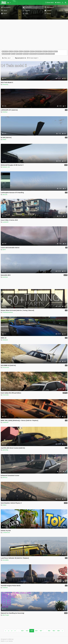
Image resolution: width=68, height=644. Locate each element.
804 (27, 631)
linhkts (4, 139)
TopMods (5, 588)
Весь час (6, 58)
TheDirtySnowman (8, 312)
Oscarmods (6, 367)
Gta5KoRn (6, 422)
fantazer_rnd (6, 167)
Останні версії (27, 58)
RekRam (5, 112)
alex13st (5, 195)
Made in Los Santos (7, 641)
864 (58, 631)
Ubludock (5, 340)
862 (49, 631)
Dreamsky (5, 84)
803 (22, 631)
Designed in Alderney (7, 639)
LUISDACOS (6, 533)
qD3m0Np (5, 450)
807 (41, 631)
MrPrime (5, 477)
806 (36, 631)
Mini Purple (6, 615)
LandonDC (6, 222)
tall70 (4, 250)
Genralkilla (6, 560)
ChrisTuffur (6, 395)
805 (32, 631)
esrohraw (5, 277)
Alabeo (4, 505)
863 (54, 631)
